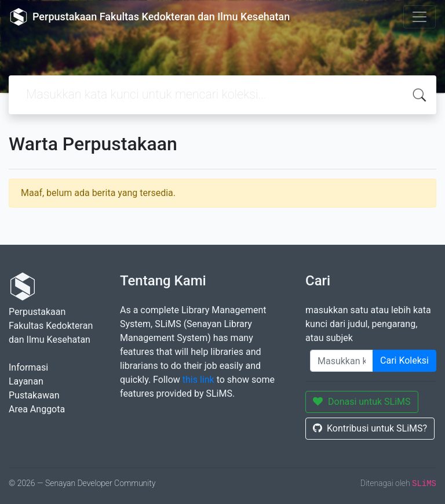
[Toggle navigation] (420, 17)
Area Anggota (37, 409)
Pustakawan (34, 395)
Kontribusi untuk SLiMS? (370, 428)
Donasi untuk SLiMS (362, 402)
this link (198, 380)
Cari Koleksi (404, 360)
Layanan (26, 381)
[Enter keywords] (342, 361)
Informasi (28, 367)
